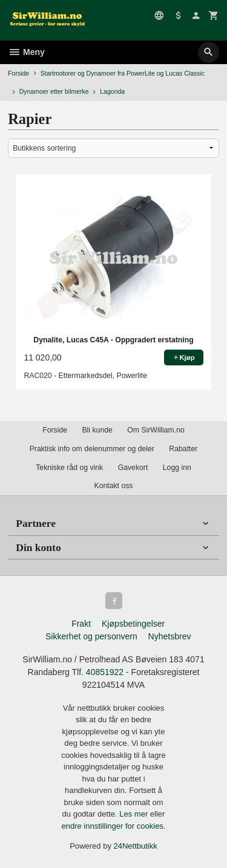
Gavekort (133, 468)
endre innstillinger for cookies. (114, 826)
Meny (26, 52)
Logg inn (177, 468)
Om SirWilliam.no (156, 430)
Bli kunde (97, 430)
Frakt (81, 624)
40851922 (105, 672)
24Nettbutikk (136, 846)
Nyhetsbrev (170, 636)
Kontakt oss (113, 486)
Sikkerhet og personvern (91, 636)
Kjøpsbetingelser (133, 624)
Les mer (135, 814)
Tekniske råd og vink (69, 468)
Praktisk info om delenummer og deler (92, 449)
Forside (18, 73)
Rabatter (183, 449)
